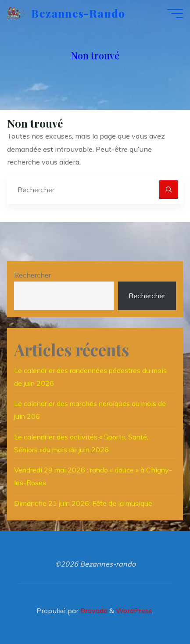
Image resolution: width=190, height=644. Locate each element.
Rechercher (32, 275)
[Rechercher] (168, 190)
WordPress (134, 611)
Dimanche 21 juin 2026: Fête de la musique (83, 503)
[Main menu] (175, 14)
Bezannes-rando (78, 13)
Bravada (93, 611)
